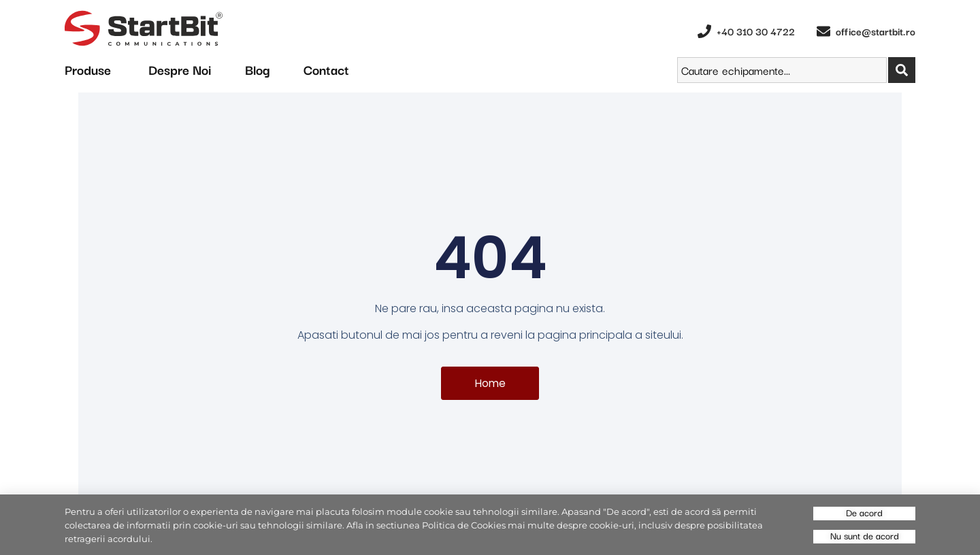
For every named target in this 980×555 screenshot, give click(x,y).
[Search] (902, 70)
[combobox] (782, 70)
